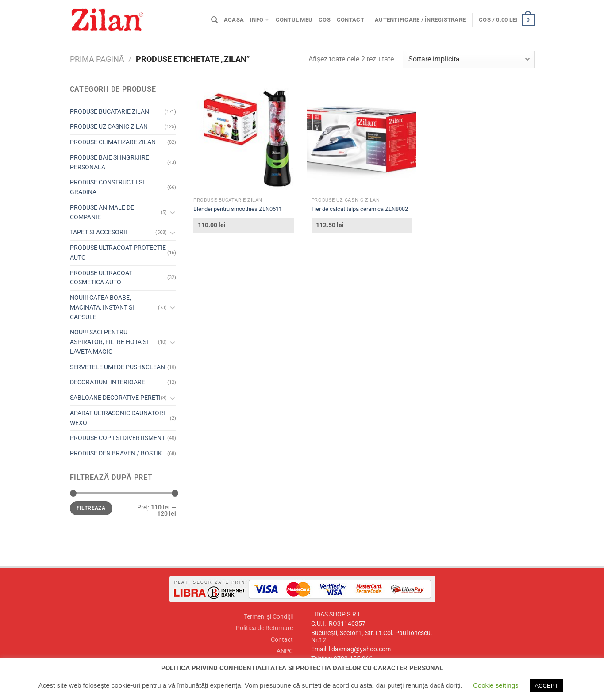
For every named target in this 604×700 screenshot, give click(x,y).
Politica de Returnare (264, 628)
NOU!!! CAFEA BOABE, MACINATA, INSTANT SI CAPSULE (102, 307)
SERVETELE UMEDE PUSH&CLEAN (117, 367)
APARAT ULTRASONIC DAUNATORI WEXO (117, 418)
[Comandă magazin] (468, 59)
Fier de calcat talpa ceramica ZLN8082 (360, 209)
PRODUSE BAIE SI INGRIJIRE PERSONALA (110, 162)
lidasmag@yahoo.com (360, 649)
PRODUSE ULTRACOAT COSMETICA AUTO (101, 278)
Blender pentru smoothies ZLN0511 (238, 209)
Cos (325, 20)
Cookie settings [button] (496, 685)
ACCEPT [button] (547, 686)
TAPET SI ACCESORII (98, 232)
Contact (350, 20)
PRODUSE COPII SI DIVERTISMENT (117, 438)
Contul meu (294, 20)
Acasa (234, 20)
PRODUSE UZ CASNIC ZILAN (109, 126)
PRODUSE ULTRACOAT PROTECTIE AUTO (118, 252)
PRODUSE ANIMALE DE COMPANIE (102, 212)
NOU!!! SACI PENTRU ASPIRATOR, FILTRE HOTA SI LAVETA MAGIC (109, 342)
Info (260, 20)
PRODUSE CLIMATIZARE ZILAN (113, 142)
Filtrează (91, 508)
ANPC (285, 651)
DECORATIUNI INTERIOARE (108, 382)
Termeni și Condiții (268, 617)
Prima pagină (97, 59)
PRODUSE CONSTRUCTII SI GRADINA (107, 187)
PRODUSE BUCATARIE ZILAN (110, 111)
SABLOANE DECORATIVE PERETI (115, 398)
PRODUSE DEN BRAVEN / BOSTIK (116, 453)
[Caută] (214, 20)
